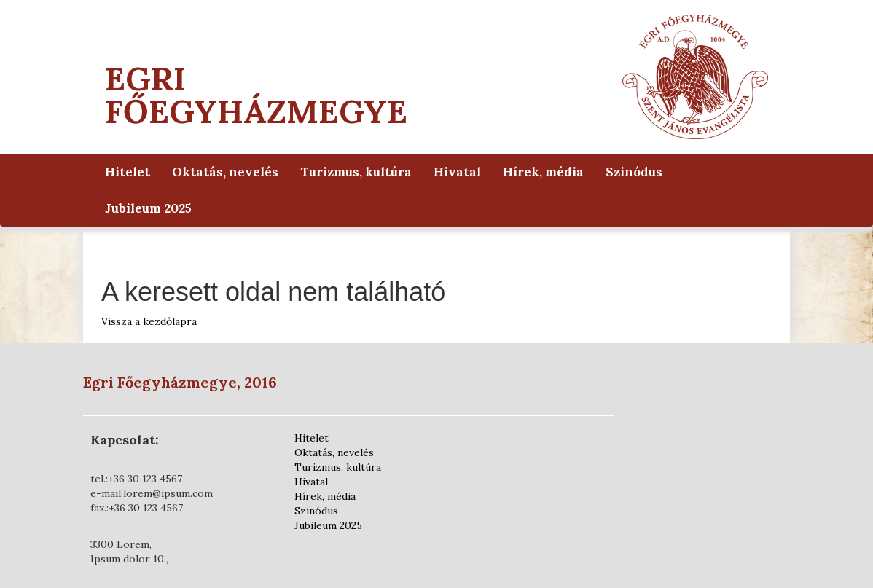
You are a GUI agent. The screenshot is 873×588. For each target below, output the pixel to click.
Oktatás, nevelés (225, 172)
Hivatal (457, 172)
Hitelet (128, 172)
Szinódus (634, 172)
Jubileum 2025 (148, 208)
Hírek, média (543, 172)
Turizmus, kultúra (356, 172)
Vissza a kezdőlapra (149, 321)
